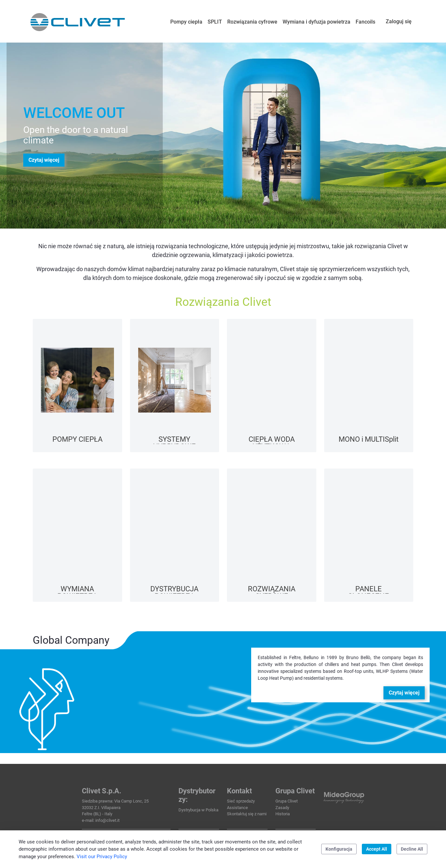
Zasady (282, 808)
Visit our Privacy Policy (102, 857)
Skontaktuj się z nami (247, 814)
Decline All (412, 849)
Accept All (377, 849)
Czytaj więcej (44, 160)
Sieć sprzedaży (241, 801)
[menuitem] (186, 22)
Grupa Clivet (287, 801)
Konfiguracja (339, 849)
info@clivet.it (107, 820)
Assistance (237, 808)
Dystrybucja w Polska (198, 810)
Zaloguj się (399, 21)
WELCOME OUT (74, 113)
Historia (283, 814)
